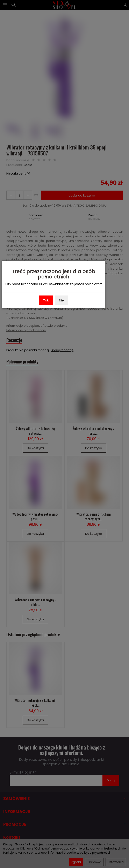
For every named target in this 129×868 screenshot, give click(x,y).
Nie (61, 300)
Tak (46, 300)
